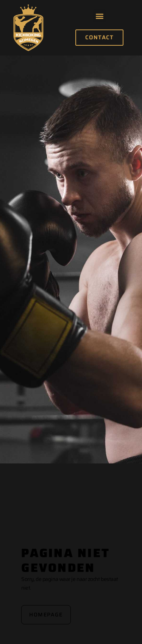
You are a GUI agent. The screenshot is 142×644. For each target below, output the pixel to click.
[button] (99, 16)
